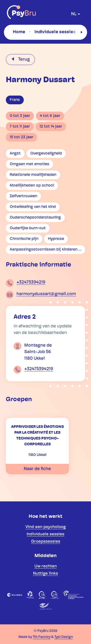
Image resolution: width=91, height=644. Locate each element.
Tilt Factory (42, 637)
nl (74, 14)
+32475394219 (31, 282)
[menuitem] (19, 32)
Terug (24, 60)
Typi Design (64, 637)
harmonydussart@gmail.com (46, 294)
